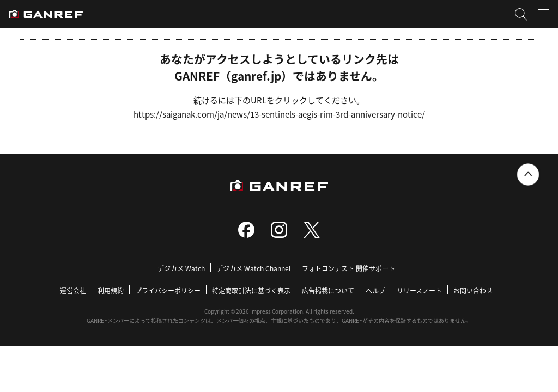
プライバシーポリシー (168, 290)
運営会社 (73, 290)
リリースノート (419, 290)
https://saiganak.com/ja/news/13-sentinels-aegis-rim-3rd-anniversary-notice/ (279, 114)
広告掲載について (328, 290)
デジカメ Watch (181, 268)
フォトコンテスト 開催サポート (348, 268)
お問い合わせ (473, 290)
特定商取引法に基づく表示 (251, 290)
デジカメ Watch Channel (253, 268)
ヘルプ (375, 290)
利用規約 (111, 290)
